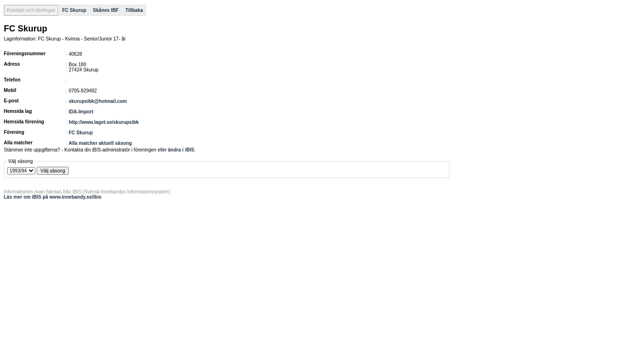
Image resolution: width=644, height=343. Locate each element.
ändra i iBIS (181, 150)
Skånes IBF (106, 10)
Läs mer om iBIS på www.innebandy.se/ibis (53, 197)
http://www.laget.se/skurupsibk (104, 122)
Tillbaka (134, 10)
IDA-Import (81, 112)
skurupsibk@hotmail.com (98, 101)
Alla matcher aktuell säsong (100, 143)
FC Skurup (74, 10)
